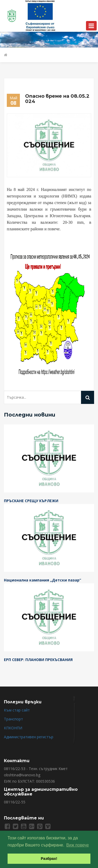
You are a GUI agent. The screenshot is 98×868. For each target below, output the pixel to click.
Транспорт (13, 719)
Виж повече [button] (78, 845)
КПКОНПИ (13, 728)
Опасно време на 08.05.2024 (57, 99)
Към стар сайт (17, 710)
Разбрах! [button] (49, 859)
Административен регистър (29, 737)
